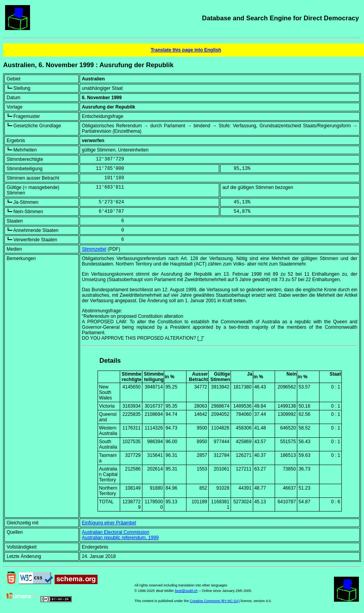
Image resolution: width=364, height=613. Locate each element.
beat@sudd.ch (186, 591)
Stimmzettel (94, 249)
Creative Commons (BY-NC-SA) (215, 601)
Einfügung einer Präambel (109, 523)
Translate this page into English (186, 50)
